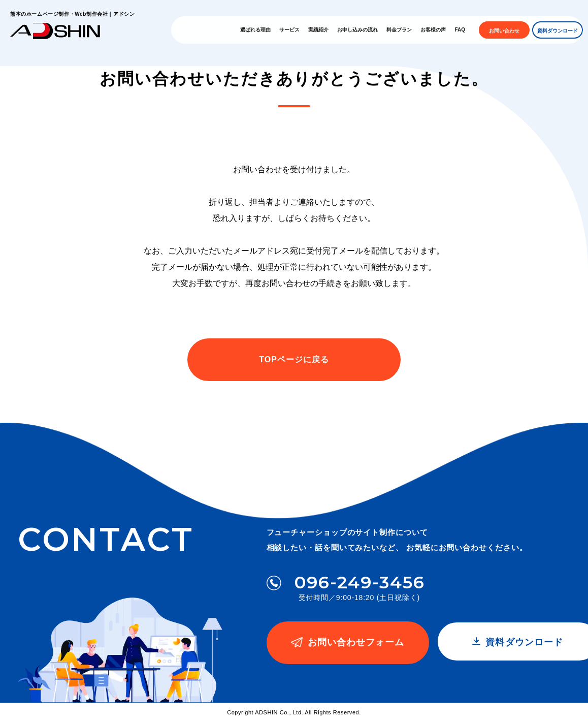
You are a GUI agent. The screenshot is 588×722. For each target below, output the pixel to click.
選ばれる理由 (265, 30)
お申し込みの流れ (367, 30)
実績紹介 (328, 30)
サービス (299, 30)
